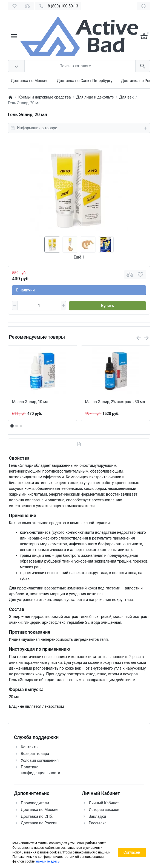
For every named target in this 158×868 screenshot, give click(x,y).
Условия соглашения (40, 760)
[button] (16, 426)
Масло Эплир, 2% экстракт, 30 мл (115, 402)
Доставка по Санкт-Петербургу (85, 81)
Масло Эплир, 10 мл (30, 402)
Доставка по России (139, 81)
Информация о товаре (79, 128)
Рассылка (98, 823)
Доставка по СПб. (37, 816)
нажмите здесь (48, 861)
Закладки (97, 816)
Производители (35, 803)
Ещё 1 (79, 257)
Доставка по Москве (30, 81)
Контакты (30, 747)
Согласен (132, 852)
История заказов (104, 810)
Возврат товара (35, 754)
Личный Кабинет (104, 803)
